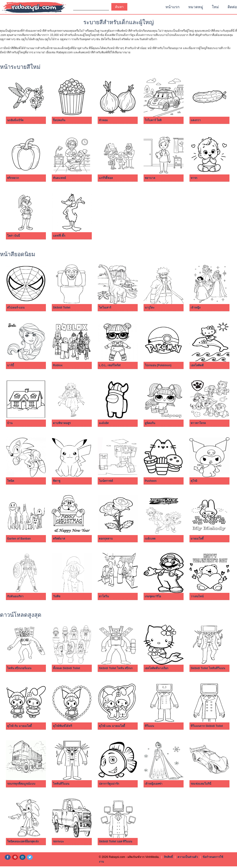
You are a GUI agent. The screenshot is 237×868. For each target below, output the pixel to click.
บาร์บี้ (10, 365)
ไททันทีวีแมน (61, 784)
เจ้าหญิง (196, 308)
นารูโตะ (150, 308)
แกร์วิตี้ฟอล (106, 178)
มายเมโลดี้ (197, 539)
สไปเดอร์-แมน (16, 308)
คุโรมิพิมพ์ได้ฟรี (62, 726)
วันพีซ (57, 596)
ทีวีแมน (149, 726)
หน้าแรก (173, 7)
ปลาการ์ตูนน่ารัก (109, 784)
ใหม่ (215, 7)
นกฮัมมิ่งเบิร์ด (15, 120)
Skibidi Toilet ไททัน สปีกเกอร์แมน (120, 668)
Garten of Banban (19, 539)
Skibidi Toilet (62, 308)
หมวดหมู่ (196, 7)
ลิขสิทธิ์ (168, 857)
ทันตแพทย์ (59, 178)
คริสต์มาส (59, 539)
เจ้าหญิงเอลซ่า (154, 784)
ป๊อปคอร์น (59, 120)
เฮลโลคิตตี (197, 365)
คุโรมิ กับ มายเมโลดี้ (19, 726)
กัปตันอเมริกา (15, 596)
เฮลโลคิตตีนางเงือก (157, 668)
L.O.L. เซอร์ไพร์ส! (110, 365)
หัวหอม (103, 120)
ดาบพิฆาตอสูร (62, 423)
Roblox (58, 365)
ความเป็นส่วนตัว (188, 857)
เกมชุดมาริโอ (153, 596)
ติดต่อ (232, 7)
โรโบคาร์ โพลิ (153, 120)
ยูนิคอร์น (150, 423)
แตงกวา (196, 120)
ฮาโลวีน (104, 596)
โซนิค (11, 481)
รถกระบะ (58, 841)
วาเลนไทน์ (197, 596)
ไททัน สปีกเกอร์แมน (19, 668)
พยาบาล (150, 178)
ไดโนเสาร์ (105, 308)
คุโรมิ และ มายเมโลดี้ (112, 726)
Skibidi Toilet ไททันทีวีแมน (208, 668)
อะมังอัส (104, 423)
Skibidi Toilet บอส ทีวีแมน (115, 841)
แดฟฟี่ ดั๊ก (59, 236)
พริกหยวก (13, 178)
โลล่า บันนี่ (13, 236)
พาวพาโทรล (198, 423)
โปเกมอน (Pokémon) (158, 365)
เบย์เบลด (150, 539)
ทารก (194, 178)
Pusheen (151, 481)
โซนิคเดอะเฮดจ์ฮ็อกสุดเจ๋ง (23, 841)
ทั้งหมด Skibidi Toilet (66, 668)
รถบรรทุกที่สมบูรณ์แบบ (21, 784)
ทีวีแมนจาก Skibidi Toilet (207, 726)
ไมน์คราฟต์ (106, 481)
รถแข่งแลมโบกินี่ (201, 784)
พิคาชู (57, 481)
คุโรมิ (194, 481)
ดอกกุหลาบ (106, 539)
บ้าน (10, 423)
